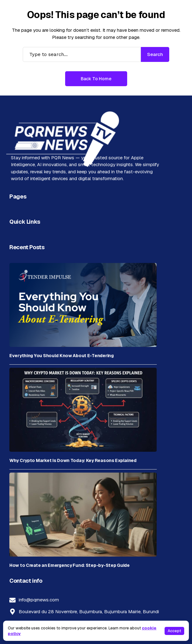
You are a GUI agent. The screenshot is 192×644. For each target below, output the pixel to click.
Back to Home (96, 79)
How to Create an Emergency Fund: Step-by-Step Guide (70, 565)
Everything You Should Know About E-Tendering (62, 356)
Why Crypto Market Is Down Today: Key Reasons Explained (73, 461)
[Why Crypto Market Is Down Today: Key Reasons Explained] (83, 410)
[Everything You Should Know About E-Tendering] (83, 305)
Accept (174, 631)
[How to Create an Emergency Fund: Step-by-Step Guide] (83, 515)
